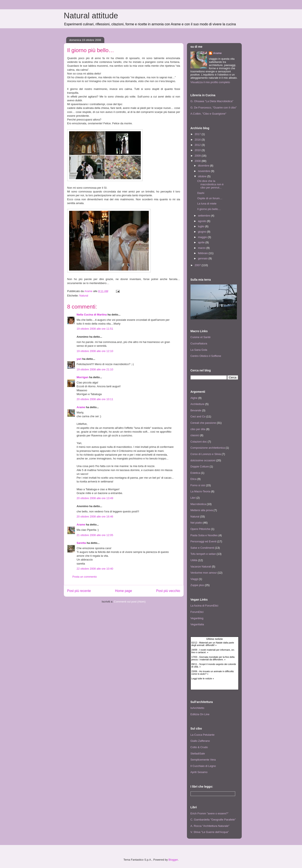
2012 (198, 145)
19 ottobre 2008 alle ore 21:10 (95, 369)
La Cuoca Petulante (203, 735)
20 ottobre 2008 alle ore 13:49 (95, 498)
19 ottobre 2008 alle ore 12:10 (95, 351)
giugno (202, 232)
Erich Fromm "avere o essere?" (209, 813)
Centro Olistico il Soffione (206, 356)
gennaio (203, 258)
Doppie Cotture (200, 466)
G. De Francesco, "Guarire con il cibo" (214, 108)
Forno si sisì (198, 485)
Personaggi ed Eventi (204, 541)
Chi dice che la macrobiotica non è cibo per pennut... (210, 184)
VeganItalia (197, 624)
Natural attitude (91, 16)
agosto (202, 221)
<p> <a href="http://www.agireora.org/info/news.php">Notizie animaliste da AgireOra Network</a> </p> (215, 663)
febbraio (203, 253)
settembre (204, 216)
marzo (202, 248)
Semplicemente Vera (203, 760)
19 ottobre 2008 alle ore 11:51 (95, 329)
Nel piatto (196, 523)
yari (79, 359)
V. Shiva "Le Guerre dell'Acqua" (210, 832)
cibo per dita (198, 429)
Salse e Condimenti (202, 548)
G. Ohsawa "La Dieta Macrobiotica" (212, 101)
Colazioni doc (199, 442)
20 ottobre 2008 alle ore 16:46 (95, 517)
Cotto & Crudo (199, 747)
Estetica (195, 473)
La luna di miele (207, 204)
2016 (198, 140)
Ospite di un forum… (210, 198)
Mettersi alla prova (202, 510)
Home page (124, 591)
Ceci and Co (198, 416)
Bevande (196, 410)
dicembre (204, 166)
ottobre (203, 176)
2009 (198, 156)
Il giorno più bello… (209, 209)
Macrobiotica (198, 504)
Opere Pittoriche (200, 529)
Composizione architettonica (208, 448)
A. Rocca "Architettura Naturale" (210, 826)
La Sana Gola (199, 350)
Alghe (194, 398)
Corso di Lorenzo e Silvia (206, 454)
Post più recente (79, 591)
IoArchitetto (197, 708)
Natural (84, 296)
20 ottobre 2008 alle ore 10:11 (95, 399)
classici (195, 435)
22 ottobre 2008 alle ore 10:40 (95, 569)
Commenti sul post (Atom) (130, 602)
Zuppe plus (197, 585)
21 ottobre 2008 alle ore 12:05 (95, 535)
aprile (202, 242)
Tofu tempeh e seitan (203, 554)
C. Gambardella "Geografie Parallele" (213, 820)
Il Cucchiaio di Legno (203, 766)
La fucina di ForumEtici (204, 606)
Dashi (201, 193)
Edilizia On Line (200, 714)
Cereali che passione (203, 423)
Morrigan (83, 377)
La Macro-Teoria (200, 491)
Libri (193, 498)
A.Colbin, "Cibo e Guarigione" (208, 114)
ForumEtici (197, 612)
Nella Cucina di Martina (92, 315)
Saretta (81, 543)
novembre (204, 171)
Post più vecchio (168, 591)
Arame (81, 407)
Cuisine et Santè (201, 337)
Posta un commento (85, 577)
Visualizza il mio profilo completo (210, 82)
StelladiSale (198, 754)
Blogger (173, 860)
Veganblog (197, 618)
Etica (194, 479)
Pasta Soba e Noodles (204, 535)
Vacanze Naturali (201, 567)
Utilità (194, 560)
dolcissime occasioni (203, 460)
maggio (203, 237)
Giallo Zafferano (200, 741)
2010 (198, 150)
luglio (201, 226)
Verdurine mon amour (204, 573)
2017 (198, 134)
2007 (198, 265)
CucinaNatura (199, 343)
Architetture (197, 404)
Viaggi (194, 579)
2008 (198, 161)
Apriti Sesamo (199, 772)
